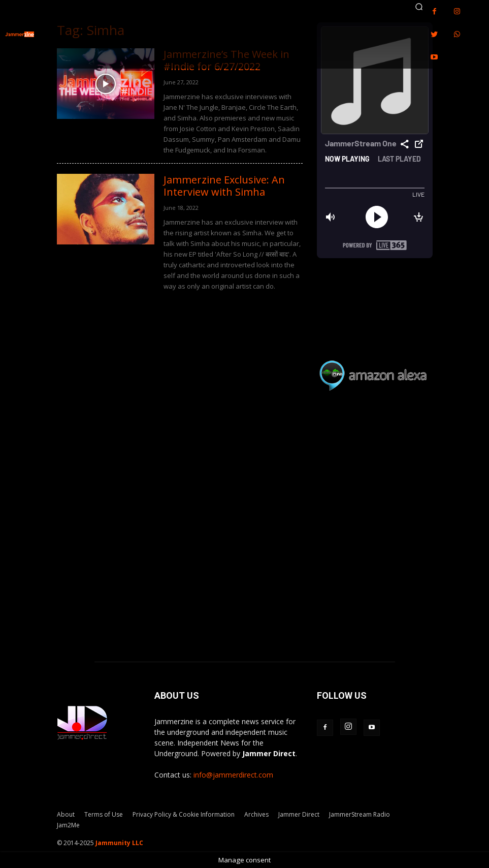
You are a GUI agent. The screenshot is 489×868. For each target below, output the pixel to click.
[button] (419, 7)
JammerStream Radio (360, 814)
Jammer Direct (299, 814)
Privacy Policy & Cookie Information (184, 814)
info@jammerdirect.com (233, 775)
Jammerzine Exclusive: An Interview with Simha (224, 186)
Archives (256, 814)
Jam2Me (68, 825)
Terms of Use (104, 814)
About (66, 814)
